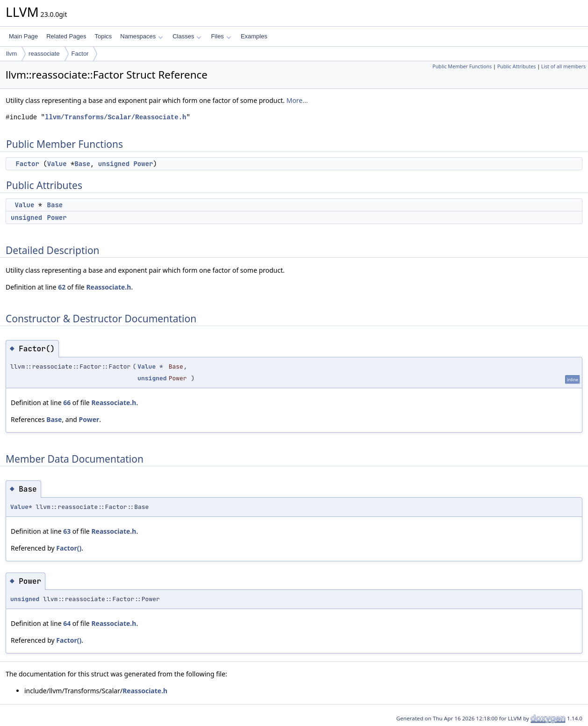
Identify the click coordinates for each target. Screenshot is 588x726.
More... (297, 100)
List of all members (563, 66)
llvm (11, 54)
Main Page (23, 36)
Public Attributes (517, 66)
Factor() (69, 548)
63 (67, 531)
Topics (103, 36)
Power (143, 164)
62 (62, 287)
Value (57, 164)
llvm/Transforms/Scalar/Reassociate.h (115, 117)
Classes (187, 36)
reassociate (44, 54)
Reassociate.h (108, 287)
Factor (80, 54)
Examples (254, 36)
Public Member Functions (462, 66)
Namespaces (141, 36)
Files (221, 36)
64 (67, 623)
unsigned (114, 164)
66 (67, 403)
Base (82, 164)
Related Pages (66, 36)
